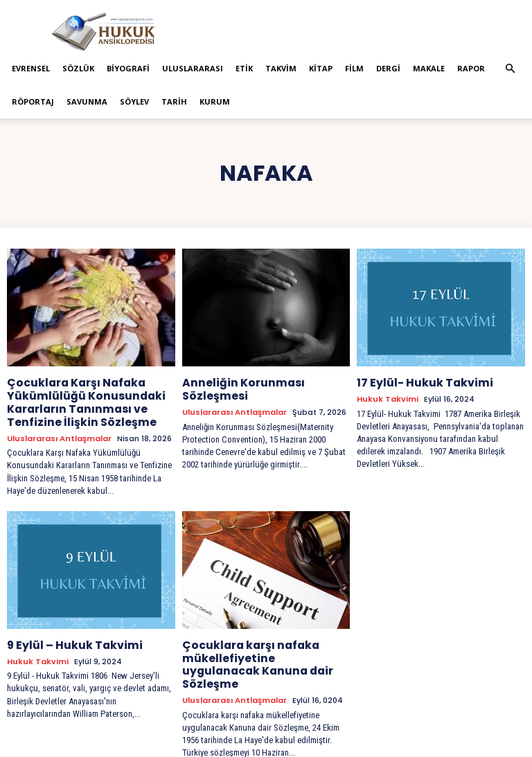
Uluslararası (193, 68)
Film (354, 68)
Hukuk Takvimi (388, 398)
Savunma (87, 101)
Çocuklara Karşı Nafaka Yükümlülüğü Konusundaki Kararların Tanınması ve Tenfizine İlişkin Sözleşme (78, 400)
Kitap (321, 68)
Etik (244, 68)
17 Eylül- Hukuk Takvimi (417, 382)
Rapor (471, 68)
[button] (510, 69)
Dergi (388, 68)
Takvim (281, 68)
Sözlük (78, 68)
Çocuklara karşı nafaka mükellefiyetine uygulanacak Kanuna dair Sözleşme (261, 650)
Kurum (215, 101)
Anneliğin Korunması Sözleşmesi (238, 388)
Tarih (174, 101)
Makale (429, 68)
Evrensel (31, 68)
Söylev (134, 101)
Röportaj (33, 101)
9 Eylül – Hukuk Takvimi (68, 639)
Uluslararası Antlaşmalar (59, 433)
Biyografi (128, 68)
